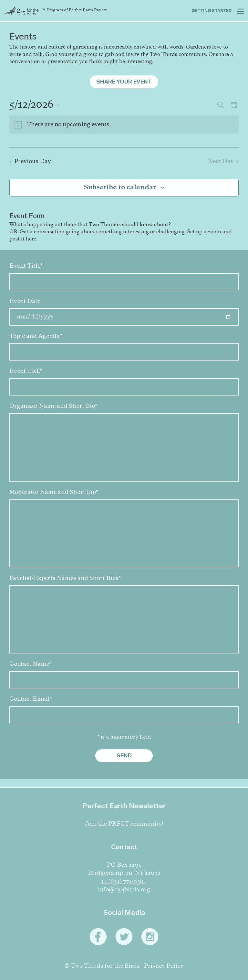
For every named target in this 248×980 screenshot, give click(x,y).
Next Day (223, 161)
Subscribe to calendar (120, 188)
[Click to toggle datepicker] (35, 105)
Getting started (212, 11)
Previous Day (30, 161)
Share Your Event (124, 82)
